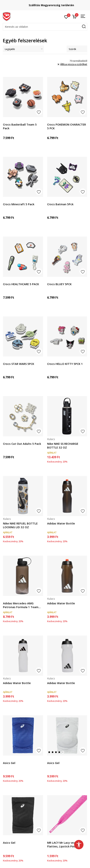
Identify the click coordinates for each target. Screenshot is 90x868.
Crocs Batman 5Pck (60, 204)
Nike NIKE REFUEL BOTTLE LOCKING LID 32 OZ (20, 525)
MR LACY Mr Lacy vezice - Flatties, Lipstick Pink (64, 844)
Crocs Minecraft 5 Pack (19, 204)
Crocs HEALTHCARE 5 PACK (21, 284)
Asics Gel (9, 763)
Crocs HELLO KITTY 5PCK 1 (65, 364)
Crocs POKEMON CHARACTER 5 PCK (67, 126)
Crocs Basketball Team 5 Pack (20, 126)
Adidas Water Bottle (61, 523)
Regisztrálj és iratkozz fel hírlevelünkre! (45, 4)
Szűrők (77, 49)
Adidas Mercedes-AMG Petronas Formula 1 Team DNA (21, 605)
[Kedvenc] (66, 17)
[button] (45, 27)
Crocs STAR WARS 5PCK (19, 364)
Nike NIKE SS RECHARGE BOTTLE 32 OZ (63, 446)
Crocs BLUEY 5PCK (59, 284)
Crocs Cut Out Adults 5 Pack (22, 444)
